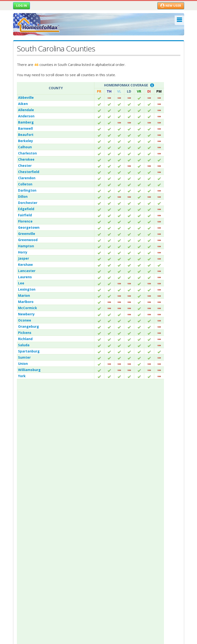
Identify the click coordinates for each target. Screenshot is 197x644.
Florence (25, 221)
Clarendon (27, 178)
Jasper (24, 258)
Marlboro (26, 302)
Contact (20, 490)
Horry (23, 252)
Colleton (25, 184)
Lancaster (27, 271)
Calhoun (25, 147)
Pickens (25, 333)
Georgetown (29, 227)
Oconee (25, 320)
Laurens (25, 277)
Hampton (26, 246)
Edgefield (26, 209)
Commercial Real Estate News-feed (46, 550)
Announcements (26, 483)
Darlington (27, 190)
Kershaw (25, 265)
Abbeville (26, 97)
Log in (22, 5)
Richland (25, 339)
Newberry (26, 314)
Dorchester (28, 203)
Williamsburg (29, 370)
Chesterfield (29, 172)
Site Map (20, 504)
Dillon (23, 196)
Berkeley (26, 141)
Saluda (24, 345)
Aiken (23, 104)
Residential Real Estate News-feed (45, 543)
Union (23, 364)
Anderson (26, 116)
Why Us (19, 477)
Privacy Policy (24, 497)
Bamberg (26, 122)
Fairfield (25, 215)
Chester (25, 166)
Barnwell (25, 128)
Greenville (27, 234)
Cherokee (26, 159)
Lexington (27, 289)
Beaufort (26, 135)
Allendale (26, 110)
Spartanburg (29, 351)
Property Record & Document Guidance (49, 536)
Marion (24, 295)
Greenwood (28, 240)
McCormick (28, 308)
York (22, 376)
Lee (21, 283)
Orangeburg (29, 326)
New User (171, 5)
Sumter (24, 357)
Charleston (27, 153)
